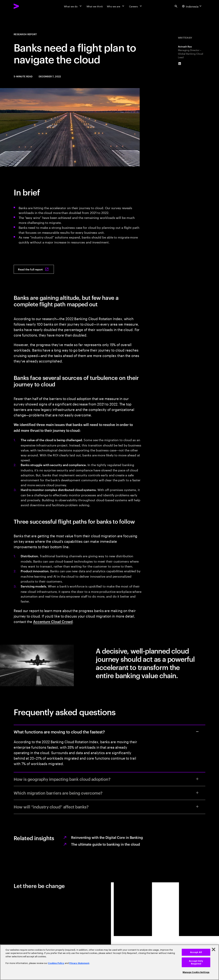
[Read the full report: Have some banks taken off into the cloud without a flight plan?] (34, 269)
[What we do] (73, 6)
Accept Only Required (196, 962)
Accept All (196, 952)
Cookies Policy (56, 963)
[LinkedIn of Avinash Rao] (180, 64)
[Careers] (136, 6)
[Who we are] (116, 6)
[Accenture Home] (24, 6)
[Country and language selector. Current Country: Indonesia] (192, 6)
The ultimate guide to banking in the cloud (106, 844)
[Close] (214, 949)
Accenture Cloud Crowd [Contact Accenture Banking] (53, 621)
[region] (109, 962)
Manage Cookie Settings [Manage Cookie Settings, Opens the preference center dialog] (196, 972)
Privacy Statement (79, 963)
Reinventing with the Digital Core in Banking (107, 837)
